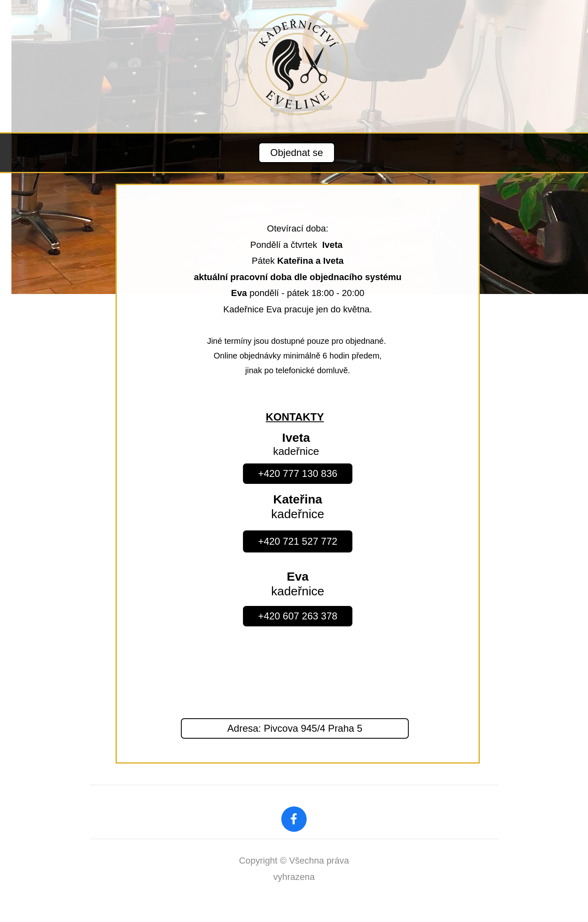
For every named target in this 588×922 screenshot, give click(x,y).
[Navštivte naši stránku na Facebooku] (294, 819)
